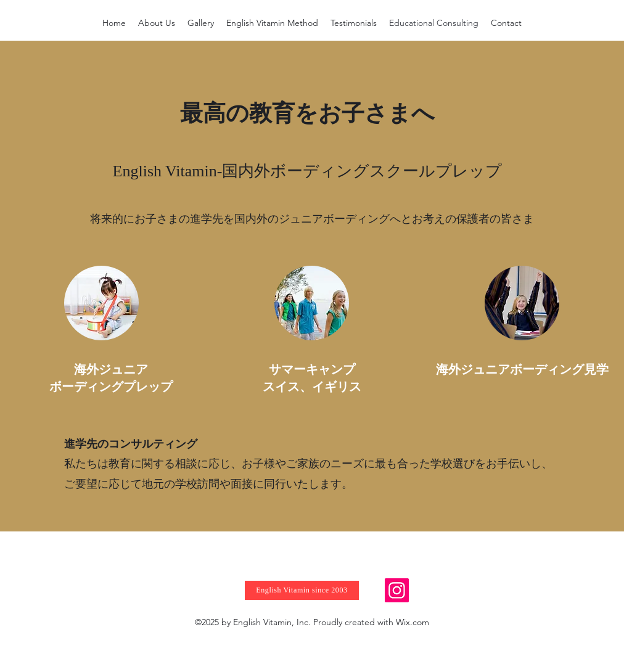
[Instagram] (397, 590)
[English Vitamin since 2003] (302, 590)
